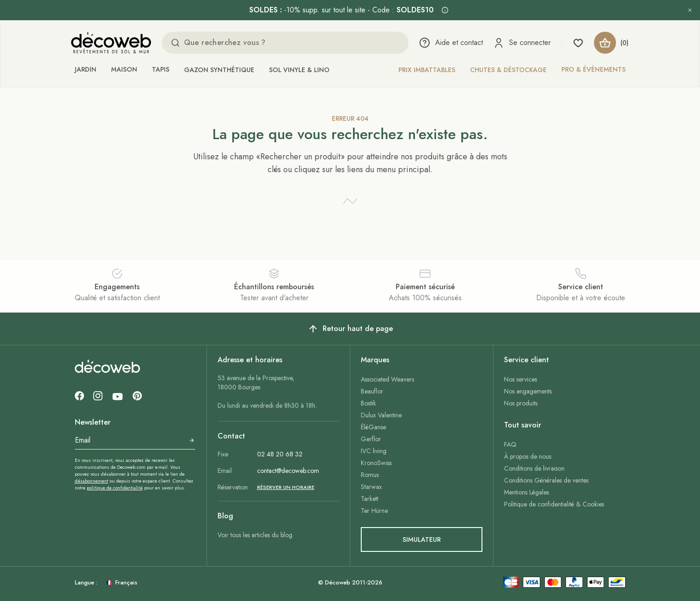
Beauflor (372, 391)
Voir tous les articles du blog (255, 535)
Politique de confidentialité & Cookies (554, 504)
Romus (370, 475)
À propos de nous (528, 456)
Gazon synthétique (219, 70)
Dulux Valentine (381, 415)
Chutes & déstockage (508, 70)
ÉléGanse (373, 427)
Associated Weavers (387, 379)
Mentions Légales (526, 492)
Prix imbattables (427, 70)
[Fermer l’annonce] (690, 10)
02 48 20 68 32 (280, 454)
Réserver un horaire (286, 487)
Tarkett (370, 499)
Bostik (368, 403)
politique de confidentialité (115, 488)
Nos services (521, 379)
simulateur (422, 539)
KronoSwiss (376, 463)
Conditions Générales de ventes (546, 480)
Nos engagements (528, 391)
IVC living (374, 451)
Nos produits (521, 403)
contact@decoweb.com (288, 471)
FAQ (510, 444)
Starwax (371, 487)
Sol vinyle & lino (299, 70)
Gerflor (371, 439)
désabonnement (92, 481)
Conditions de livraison (534, 468)
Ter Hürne (374, 511)
